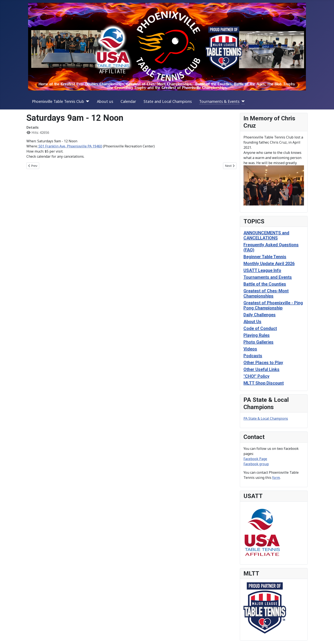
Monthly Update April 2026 (269, 264)
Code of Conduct (260, 328)
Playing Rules (257, 335)
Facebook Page (255, 459)
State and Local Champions (168, 101)
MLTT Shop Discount (264, 383)
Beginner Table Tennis (265, 257)
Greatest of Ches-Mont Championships (266, 293)
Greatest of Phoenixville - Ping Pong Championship (273, 305)
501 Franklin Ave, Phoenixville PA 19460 (70, 146)
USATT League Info (262, 270)
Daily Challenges (260, 315)
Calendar (128, 101)
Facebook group (256, 464)
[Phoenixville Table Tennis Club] (87, 101)
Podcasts (253, 356)
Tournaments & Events (219, 101)
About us (105, 101)
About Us (252, 322)
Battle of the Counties (265, 284)
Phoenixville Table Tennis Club (58, 101)
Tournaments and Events (268, 277)
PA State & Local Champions (266, 418)
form (276, 478)
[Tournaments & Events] (242, 101)
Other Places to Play (263, 363)
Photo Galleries (258, 342)
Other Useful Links (261, 369)
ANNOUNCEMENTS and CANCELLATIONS (266, 235)
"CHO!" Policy (256, 376)
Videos (250, 349)
